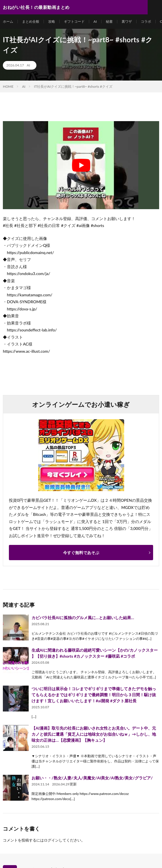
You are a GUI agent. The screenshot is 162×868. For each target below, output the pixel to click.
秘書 (109, 21)
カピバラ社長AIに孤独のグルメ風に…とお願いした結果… (83, 618)
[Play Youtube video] (81, 165)
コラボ (146, 21)
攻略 (52, 21)
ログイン (51, 840)
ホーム (8, 21)
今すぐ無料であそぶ (81, 553)
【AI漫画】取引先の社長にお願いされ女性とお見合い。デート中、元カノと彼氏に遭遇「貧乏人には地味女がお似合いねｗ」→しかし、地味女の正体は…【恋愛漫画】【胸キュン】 (94, 734)
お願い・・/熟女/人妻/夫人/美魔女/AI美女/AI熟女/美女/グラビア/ (92, 778)
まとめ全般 (31, 21)
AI (95, 21)
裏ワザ (127, 21)
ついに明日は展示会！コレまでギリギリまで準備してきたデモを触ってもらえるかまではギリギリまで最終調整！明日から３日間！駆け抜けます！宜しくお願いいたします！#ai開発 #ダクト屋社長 (94, 695)
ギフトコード (74, 21)
